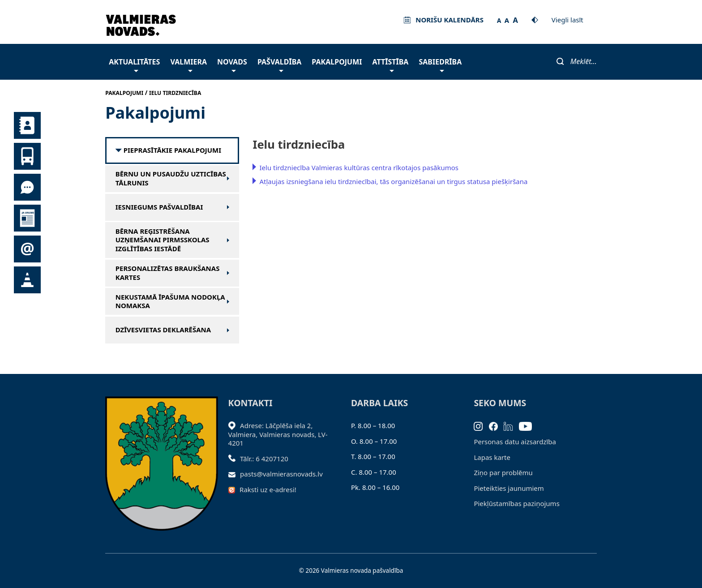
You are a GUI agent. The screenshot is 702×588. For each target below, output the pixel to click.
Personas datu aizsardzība (515, 442)
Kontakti (27, 125)
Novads (232, 64)
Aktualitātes (134, 64)
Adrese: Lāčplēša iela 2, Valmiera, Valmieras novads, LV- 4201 (278, 434)
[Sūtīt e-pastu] (234, 474)
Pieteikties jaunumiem (27, 249)
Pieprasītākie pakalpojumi (172, 150)
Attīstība (391, 64)
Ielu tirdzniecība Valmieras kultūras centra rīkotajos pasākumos (359, 167)
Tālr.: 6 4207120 (264, 459)
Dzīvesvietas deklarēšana (163, 330)
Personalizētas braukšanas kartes (168, 273)
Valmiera (188, 64)
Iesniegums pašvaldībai (159, 207)
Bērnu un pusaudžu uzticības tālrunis (171, 178)
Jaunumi (27, 218)
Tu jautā (27, 187)
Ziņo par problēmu (503, 472)
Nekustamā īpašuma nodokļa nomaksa (170, 302)
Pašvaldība (279, 64)
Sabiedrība (440, 64)
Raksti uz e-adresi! (268, 489)
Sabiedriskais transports (27, 156)
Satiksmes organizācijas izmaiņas (27, 280)
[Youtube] (529, 425)
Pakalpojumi (337, 62)
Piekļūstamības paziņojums (516, 503)
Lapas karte (492, 457)
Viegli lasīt (567, 20)
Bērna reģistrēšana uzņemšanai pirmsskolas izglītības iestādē (163, 240)
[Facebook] (497, 425)
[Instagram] (481, 425)
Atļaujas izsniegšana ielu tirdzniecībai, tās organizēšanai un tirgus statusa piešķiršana (393, 181)
